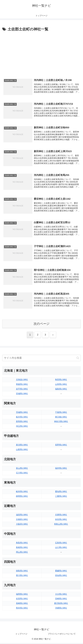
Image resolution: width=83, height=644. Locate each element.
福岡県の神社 (22, 595)
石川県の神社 (22, 474)
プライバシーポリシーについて (62, 635)
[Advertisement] (41, 54)
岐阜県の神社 (22, 492)
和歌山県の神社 (61, 525)
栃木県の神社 (22, 418)
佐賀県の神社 (22, 600)
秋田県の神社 (61, 381)
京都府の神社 (22, 520)
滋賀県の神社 (22, 516)
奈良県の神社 (61, 520)
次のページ (42, 325)
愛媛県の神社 (61, 572)
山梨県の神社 (22, 451)
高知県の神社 (61, 576)
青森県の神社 (22, 385)
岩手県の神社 (22, 390)
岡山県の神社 (22, 553)
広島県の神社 (61, 544)
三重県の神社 (61, 497)
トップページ (21, 635)
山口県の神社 (61, 548)
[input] (41, 359)
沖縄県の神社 (61, 609)
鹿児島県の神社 (61, 604)
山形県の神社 (61, 385)
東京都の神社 (61, 418)
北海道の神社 (22, 381)
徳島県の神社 (22, 572)
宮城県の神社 (22, 395)
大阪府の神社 (22, 525)
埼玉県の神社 (22, 427)
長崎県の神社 (22, 604)
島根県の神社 (22, 548)
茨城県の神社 (22, 413)
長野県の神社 (61, 446)
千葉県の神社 (61, 413)
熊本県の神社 (22, 609)
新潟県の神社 (22, 446)
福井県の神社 (61, 469)
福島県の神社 (61, 390)
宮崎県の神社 (61, 600)
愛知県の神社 (61, 492)
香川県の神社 (22, 576)
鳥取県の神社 (22, 544)
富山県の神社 (22, 469)
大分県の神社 (61, 595)
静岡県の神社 (22, 497)
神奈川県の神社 (61, 423)
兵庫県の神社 (61, 516)
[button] (78, 359)
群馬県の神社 (22, 423)
